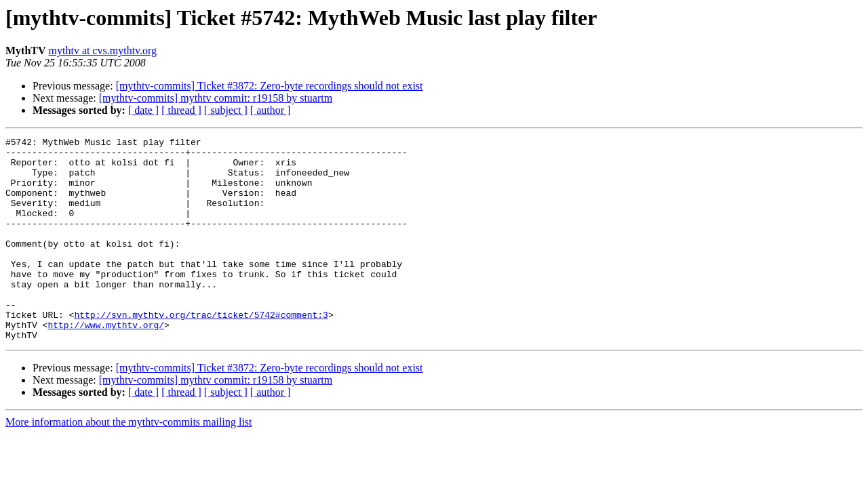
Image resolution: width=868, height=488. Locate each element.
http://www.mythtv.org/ (106, 363)
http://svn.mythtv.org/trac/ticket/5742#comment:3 (201, 351)
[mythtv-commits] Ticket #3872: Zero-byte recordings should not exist (270, 86)
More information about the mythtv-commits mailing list (129, 463)
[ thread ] (181, 110)
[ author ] (271, 110)
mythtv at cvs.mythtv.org (103, 50)
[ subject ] (226, 110)
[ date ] (143, 110)
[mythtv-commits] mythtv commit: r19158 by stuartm (216, 98)
